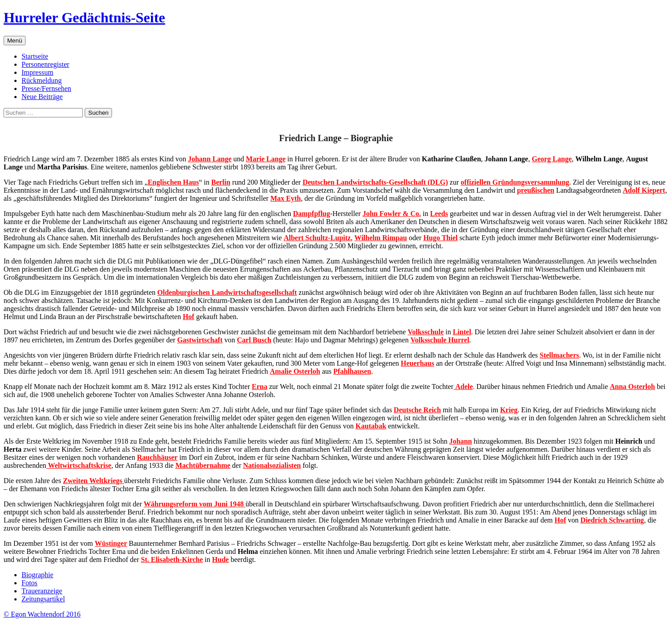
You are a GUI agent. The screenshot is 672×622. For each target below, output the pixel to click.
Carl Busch (254, 340)
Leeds (439, 214)
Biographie (37, 575)
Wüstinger (111, 543)
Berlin (221, 182)
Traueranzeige (42, 591)
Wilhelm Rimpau (381, 238)
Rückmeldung (42, 80)
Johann (461, 441)
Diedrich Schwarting (612, 520)
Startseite (35, 56)
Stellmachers (560, 355)
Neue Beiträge (42, 97)
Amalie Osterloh (295, 371)
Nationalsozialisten (272, 465)
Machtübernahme (203, 465)
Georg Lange (552, 159)
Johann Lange (209, 159)
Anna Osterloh (632, 387)
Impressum (37, 72)
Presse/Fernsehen (46, 89)
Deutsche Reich (417, 410)
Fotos (30, 583)
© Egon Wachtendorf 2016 (42, 614)
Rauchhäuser (157, 457)
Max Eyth (285, 198)
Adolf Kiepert (644, 190)
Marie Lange (266, 159)
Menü (15, 41)
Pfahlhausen (352, 371)
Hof (560, 520)
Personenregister (45, 64)
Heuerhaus (418, 363)
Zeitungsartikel (43, 599)
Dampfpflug (312, 214)
